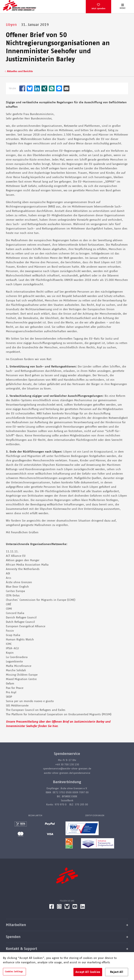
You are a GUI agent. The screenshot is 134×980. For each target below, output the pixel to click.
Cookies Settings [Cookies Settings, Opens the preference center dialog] (14, 972)
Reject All (117, 972)
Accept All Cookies (88, 972)
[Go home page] (20, 5)
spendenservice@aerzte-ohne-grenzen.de (67, 769)
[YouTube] (75, 908)
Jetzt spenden (98, 8)
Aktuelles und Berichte (20, 71)
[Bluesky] (67, 908)
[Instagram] (59, 908)
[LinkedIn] (83, 908)
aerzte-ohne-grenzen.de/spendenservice (67, 773)
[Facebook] (52, 908)
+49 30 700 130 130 (67, 765)
